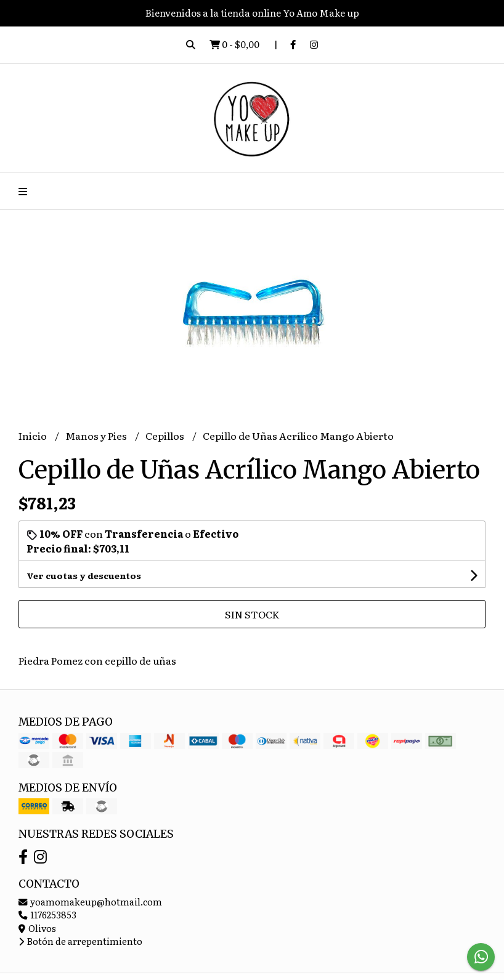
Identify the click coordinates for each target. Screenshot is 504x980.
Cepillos (166, 435)
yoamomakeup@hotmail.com (90, 901)
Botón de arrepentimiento (80, 941)
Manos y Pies (97, 435)
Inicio (34, 435)
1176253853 (47, 914)
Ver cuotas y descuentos (84, 575)
